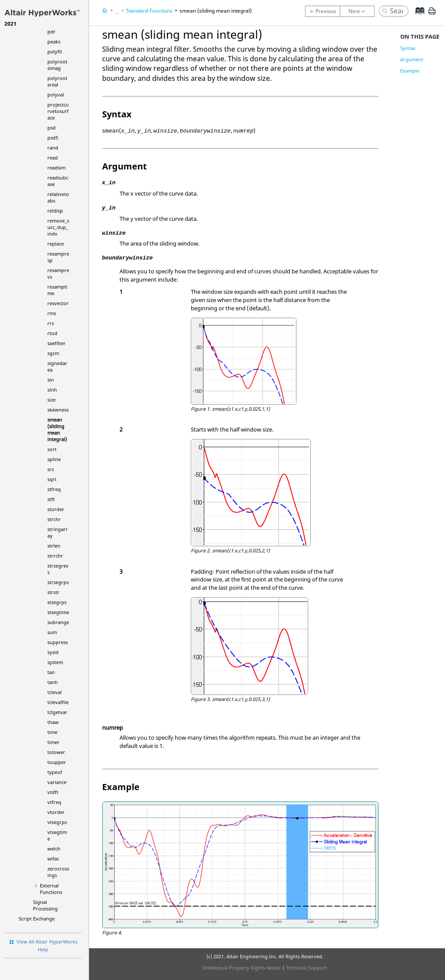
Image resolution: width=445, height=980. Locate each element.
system (55, 662)
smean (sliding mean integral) (57, 429)
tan (51, 672)
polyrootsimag (57, 65)
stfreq (54, 489)
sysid (53, 652)
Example (410, 71)
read (53, 158)
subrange (58, 622)
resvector (58, 303)
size (51, 400)
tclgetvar (57, 712)
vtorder (56, 812)
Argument (412, 59)
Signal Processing (45, 905)
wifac (53, 859)
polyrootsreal (57, 81)
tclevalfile (58, 702)
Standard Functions (149, 11)
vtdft (53, 792)
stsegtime (58, 612)
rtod (52, 333)
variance (57, 782)
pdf (51, 32)
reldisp (55, 211)
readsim (56, 168)
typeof (55, 772)
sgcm (53, 353)
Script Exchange (37, 919)
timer (53, 742)
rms (52, 313)
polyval (56, 95)
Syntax (408, 48)
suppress (58, 642)
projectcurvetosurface (58, 111)
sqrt (52, 479)
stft (51, 499)
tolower (56, 752)
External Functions (51, 889)
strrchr (55, 556)
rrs (51, 323)
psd (51, 128)
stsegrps (57, 602)
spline (54, 459)
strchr (54, 519)
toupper (57, 762)
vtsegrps (57, 822)
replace (56, 244)
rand (53, 148)
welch (54, 849)
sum (52, 632)
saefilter (56, 343)
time (52, 732)
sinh (52, 390)
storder (56, 509)
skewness (58, 410)
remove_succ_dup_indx (58, 227)
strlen (54, 546)
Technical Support (306, 968)
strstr (53, 592)
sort (52, 449)
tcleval (55, 692)
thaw (53, 722)
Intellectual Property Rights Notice (242, 968)
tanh (53, 682)
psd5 (53, 138)
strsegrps (58, 582)
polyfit (55, 51)
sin (51, 380)
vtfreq (54, 802)
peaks (54, 42)
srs (51, 469)
